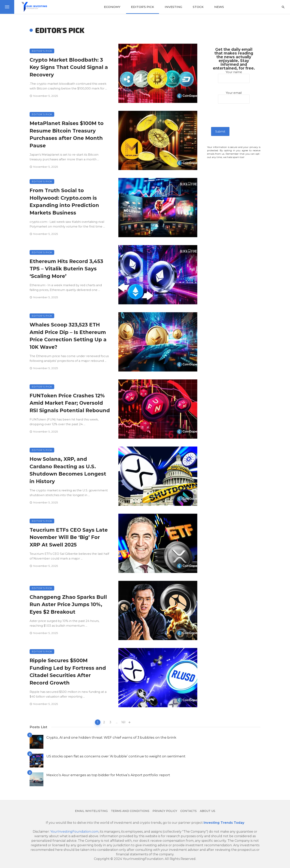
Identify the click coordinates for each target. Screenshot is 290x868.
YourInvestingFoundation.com (74, 832)
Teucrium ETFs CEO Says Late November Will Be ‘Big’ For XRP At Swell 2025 (69, 537)
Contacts (188, 811)
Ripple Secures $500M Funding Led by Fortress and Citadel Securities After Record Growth (68, 672)
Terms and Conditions (130, 811)
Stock (198, 7)
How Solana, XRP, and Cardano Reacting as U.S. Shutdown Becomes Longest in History (68, 470)
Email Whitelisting (91, 811)
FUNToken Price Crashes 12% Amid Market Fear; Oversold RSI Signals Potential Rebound (70, 403)
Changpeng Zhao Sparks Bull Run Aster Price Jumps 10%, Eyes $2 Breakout (68, 604)
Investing (173, 7)
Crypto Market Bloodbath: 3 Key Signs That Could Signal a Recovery (69, 67)
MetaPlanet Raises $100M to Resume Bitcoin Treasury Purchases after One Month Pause (67, 134)
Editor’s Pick (143, 7)
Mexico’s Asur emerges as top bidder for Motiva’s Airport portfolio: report (108, 775)
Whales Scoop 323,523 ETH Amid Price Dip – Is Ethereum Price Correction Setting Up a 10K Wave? (68, 336)
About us (208, 811)
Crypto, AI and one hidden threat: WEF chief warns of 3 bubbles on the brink (111, 737)
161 (123, 722)
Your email (234, 96)
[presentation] (241, 119)
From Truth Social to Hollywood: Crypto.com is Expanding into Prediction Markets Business (64, 202)
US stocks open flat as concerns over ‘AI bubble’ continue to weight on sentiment (116, 756)
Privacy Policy (165, 811)
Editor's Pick (42, 51)
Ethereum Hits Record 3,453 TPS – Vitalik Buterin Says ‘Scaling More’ (66, 269)
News (219, 7)
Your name (234, 75)
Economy (112, 7)
